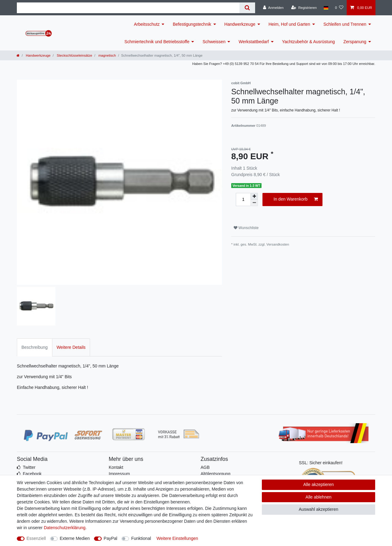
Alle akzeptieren (318, 484)
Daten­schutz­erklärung (65, 528)
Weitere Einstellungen (177, 538)
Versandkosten (278, 244)
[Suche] (247, 8)
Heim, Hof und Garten (289, 24)
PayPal (111, 538)
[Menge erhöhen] (254, 196)
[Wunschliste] (339, 8)
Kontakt (116, 467)
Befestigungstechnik (192, 24)
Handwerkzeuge (240, 24)
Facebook (32, 474)
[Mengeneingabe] (243, 200)
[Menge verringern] (254, 203)
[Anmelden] (273, 8)
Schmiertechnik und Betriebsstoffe (157, 42)
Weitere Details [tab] (71, 347)
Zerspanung (355, 42)
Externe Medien (75, 538)
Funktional (141, 538)
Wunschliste (246, 228)
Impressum (119, 474)
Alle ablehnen (319, 497)
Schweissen (214, 42)
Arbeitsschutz (147, 24)
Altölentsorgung (215, 474)
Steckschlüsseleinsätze (74, 55)
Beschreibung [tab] (35, 347)
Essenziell (36, 538)
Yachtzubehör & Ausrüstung (309, 42)
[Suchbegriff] (128, 8)
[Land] (326, 8)
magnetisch (107, 55)
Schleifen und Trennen (345, 24)
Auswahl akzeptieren (318, 509)
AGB (205, 467)
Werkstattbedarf (254, 42)
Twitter (29, 467)
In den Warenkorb (296, 199)
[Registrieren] (304, 8)
